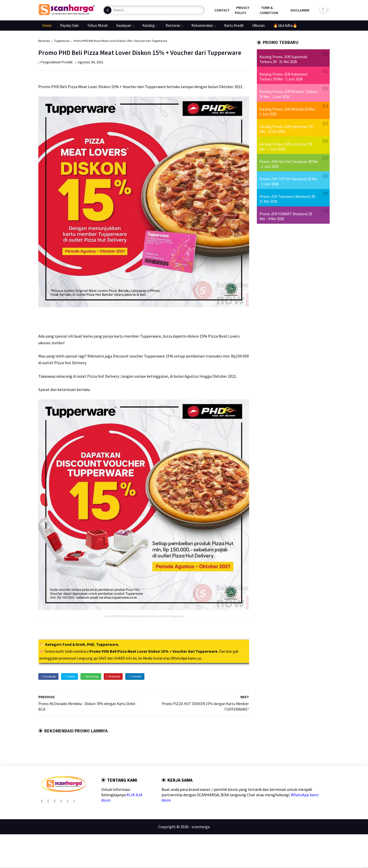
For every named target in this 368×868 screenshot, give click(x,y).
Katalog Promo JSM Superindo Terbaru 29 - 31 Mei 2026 (283, 59)
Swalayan (124, 25)
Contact (222, 10)
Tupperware (62, 41)
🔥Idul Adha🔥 (285, 25)
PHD (91, 644)
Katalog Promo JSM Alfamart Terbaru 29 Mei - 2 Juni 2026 (289, 94)
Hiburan (258, 25)
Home (47, 25)
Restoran (173, 25)
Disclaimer (300, 10)
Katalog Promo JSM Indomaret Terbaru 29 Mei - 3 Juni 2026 (284, 77)
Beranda (44, 41)
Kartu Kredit (234, 25)
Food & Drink (74, 644)
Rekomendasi (202, 25)
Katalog (148, 25)
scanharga (201, 827)
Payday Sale (69, 25)
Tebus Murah (97, 25)
